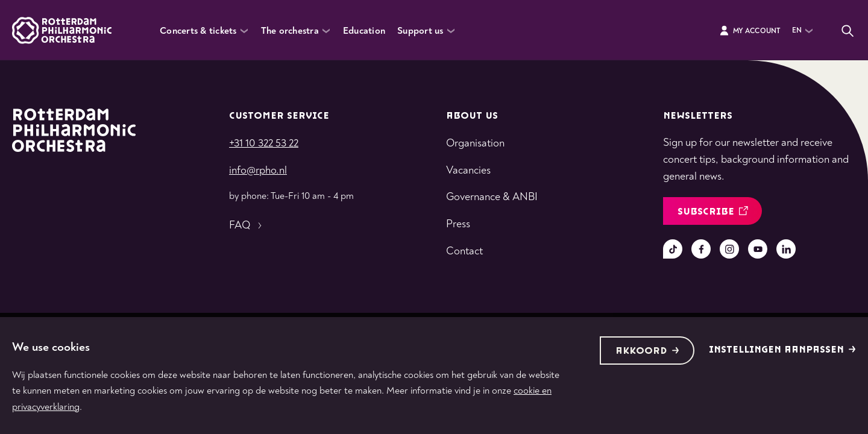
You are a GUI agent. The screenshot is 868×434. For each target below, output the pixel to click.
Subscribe (713, 212)
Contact (464, 251)
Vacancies (468, 170)
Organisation (475, 143)
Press (458, 224)
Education (364, 31)
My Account (750, 31)
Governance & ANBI (492, 197)
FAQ (247, 225)
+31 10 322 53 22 (264, 143)
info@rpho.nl (258, 170)
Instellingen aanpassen (782, 350)
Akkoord (647, 351)
